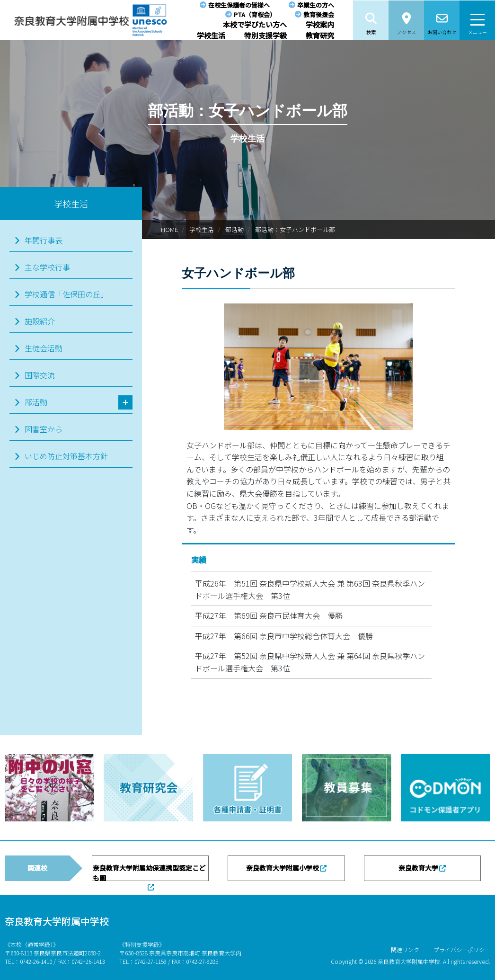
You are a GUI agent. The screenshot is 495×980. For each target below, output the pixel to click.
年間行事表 (44, 240)
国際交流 (40, 375)
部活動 (234, 229)
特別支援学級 (265, 35)
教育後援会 (319, 14)
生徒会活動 (44, 348)
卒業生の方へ (316, 5)
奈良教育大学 (418, 868)
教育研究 (320, 35)
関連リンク (405, 949)
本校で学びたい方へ (255, 24)
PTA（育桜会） (255, 14)
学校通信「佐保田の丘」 (66, 294)
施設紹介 (40, 321)
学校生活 (211, 35)
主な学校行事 (47, 267)
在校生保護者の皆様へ (239, 5)
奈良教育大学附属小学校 (283, 868)
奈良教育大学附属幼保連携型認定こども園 (149, 872)
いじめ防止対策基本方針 (66, 456)
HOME (169, 229)
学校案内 (320, 24)
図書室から (44, 429)
